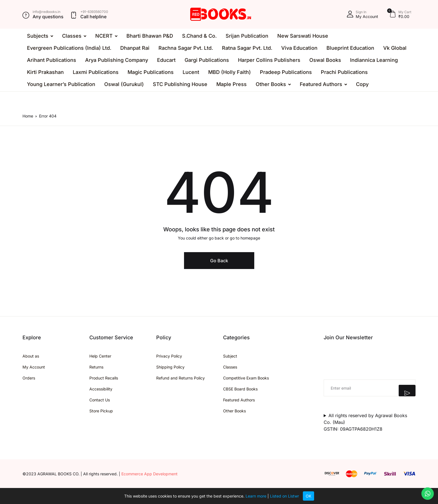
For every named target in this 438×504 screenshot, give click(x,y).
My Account (34, 367)
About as (31, 356)
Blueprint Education (350, 48)
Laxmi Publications (96, 72)
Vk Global (395, 48)
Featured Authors (321, 84)
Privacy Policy (169, 356)
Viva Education (299, 48)
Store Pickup (101, 411)
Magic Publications (151, 72)
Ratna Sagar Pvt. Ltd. (247, 48)
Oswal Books (325, 60)
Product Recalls (104, 378)
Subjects (38, 36)
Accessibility (101, 389)
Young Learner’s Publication (61, 84)
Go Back (219, 261)
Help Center (100, 356)
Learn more (256, 496)
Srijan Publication (247, 36)
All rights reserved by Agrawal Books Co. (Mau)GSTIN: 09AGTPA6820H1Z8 (365, 422)
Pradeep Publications (286, 72)
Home (28, 116)
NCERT (104, 36)
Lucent (191, 72)
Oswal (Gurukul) (124, 84)
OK (308, 496)
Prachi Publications (344, 72)
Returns (96, 367)
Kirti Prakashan (45, 72)
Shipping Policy (170, 367)
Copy (362, 84)
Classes (72, 36)
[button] (362, 14)
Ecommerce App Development (149, 474)
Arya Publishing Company (117, 60)
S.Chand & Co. (199, 36)
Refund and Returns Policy (181, 378)
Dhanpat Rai (135, 48)
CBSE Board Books (240, 389)
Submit (407, 391)
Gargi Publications (207, 60)
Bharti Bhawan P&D (150, 36)
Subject (230, 356)
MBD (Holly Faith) (230, 72)
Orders (29, 378)
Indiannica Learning (374, 60)
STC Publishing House (180, 84)
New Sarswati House (303, 36)
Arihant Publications (52, 60)
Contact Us (100, 400)
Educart (166, 60)
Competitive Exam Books (246, 378)
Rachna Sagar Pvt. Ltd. (186, 48)
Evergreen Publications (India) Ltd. (69, 48)
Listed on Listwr (284, 496)
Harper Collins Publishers (269, 60)
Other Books (271, 84)
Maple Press (232, 84)
